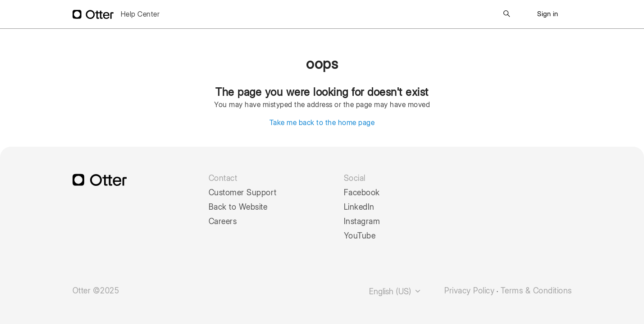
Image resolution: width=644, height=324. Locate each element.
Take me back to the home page (322, 123)
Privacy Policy (469, 291)
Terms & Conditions (536, 291)
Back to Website (238, 207)
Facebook (362, 193)
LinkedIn (359, 207)
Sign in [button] (548, 14)
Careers (223, 221)
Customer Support (243, 193)
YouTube (360, 236)
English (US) (395, 291)
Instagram (362, 221)
